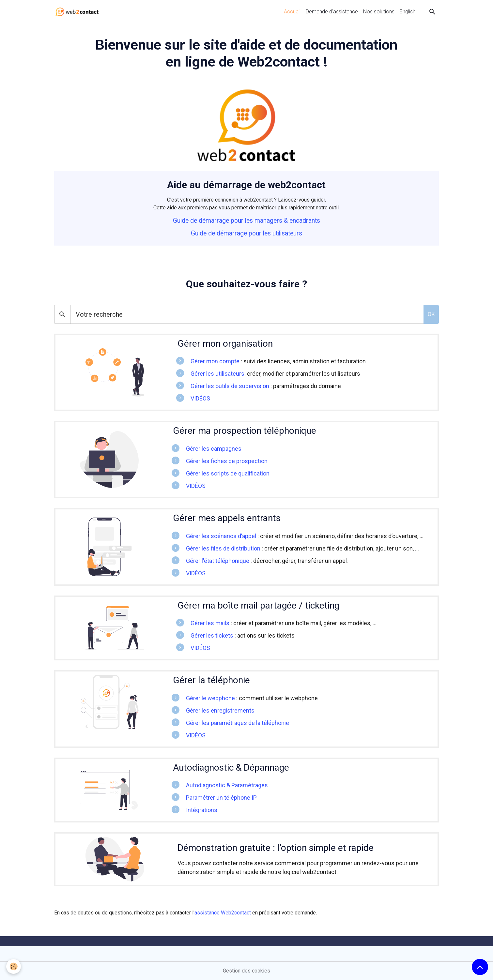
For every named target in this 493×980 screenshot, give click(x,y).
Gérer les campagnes (214, 449)
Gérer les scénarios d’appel (221, 536)
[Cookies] (14, 966)
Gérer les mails (210, 623)
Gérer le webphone (210, 698)
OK (431, 314)
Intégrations (202, 810)
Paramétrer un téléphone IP (221, 798)
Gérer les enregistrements (220, 710)
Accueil (292, 12)
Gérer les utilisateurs (217, 374)
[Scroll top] (480, 967)
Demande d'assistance (332, 12)
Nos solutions (379, 12)
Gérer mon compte (215, 361)
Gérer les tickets (212, 635)
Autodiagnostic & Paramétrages (227, 785)
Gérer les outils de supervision (230, 386)
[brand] (78, 12)
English (408, 12)
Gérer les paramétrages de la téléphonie (238, 723)
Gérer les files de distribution (223, 548)
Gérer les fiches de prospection (227, 461)
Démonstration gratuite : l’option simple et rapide (276, 848)
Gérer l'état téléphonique (218, 561)
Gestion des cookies (246, 971)
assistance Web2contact (223, 913)
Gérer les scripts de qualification (228, 473)
